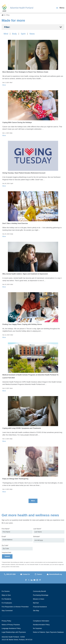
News (32, 34)
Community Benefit (39, 591)
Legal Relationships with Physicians (14, 632)
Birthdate (37, 537)
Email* (4, 537)
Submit (7, 556)
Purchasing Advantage (41, 595)
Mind (6, 34)
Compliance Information (41, 621)
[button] (60, 8)
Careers (38, 574)
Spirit (23, 34)
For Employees (7, 603)
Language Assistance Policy (11, 628)
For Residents (6, 599)
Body (14, 34)
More (33, 501)
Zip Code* (5, 545)
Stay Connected (7, 611)
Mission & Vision (39, 599)
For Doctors (6, 591)
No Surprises (37, 628)
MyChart (36, 603)
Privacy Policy (6, 621)
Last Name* (37, 529)
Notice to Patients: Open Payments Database (48, 632)
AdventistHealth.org (54, 574)
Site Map (36, 611)
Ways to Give (6, 595)
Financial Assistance (40, 607)
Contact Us (25, 574)
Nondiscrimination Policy (41, 625)
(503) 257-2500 (10, 574)
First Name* (6, 529)
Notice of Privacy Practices (11, 625)
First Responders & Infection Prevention (15, 607)
